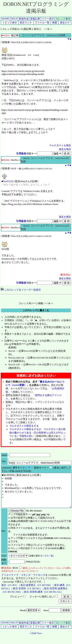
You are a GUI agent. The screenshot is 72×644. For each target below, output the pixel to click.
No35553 (8, 181)
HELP (14, 19)
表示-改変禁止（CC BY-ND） (36, 592)
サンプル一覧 (47, 562)
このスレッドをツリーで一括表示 (21, 290)
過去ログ (65, 23)
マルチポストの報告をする (24, 426)
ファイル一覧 (42, 23)
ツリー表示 (48, 19)
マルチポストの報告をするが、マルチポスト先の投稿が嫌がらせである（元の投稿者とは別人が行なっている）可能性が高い (38, 433)
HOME (5, 19)
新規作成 (24, 19)
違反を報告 (65, 149)
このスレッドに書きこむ (36, 310)
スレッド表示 (63, 19)
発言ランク (26, 23)
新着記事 (35, 19)
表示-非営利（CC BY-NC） (28, 595)
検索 (55, 23)
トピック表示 (10, 23)
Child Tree (36, 640)
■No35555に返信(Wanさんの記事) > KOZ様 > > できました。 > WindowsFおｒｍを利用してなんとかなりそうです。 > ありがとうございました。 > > (36, 494)
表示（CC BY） (10, 592)
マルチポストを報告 (60, 145)
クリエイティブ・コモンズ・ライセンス (23, 582)
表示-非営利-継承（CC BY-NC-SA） (43, 599)
